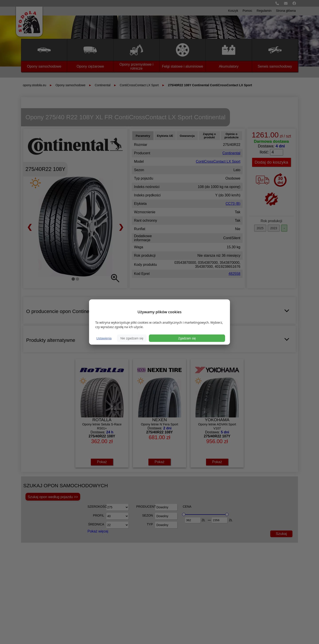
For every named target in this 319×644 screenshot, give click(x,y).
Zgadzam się (187, 338)
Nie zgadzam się (132, 338)
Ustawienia (104, 338)
